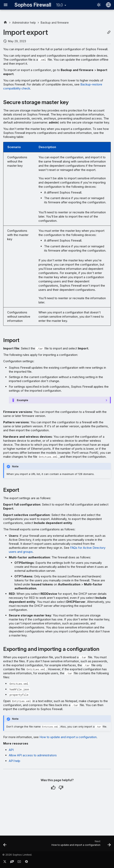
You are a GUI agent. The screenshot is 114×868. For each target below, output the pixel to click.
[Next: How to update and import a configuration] (81, 845)
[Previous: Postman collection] (5, 845)
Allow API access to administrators (33, 755)
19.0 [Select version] (60, 5)
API (11, 750)
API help (15, 761)
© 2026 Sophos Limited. (17, 855)
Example (22, 400)
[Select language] (108, 5)
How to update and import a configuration (68, 737)
